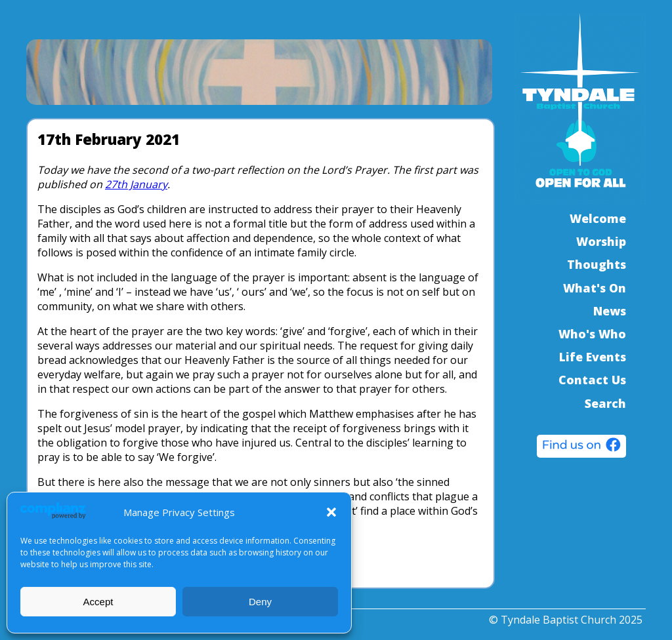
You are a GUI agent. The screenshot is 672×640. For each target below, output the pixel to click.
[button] (331, 512)
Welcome (598, 218)
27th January (136, 184)
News (610, 311)
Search (605, 403)
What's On (595, 288)
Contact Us (592, 380)
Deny (260, 602)
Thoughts (597, 264)
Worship (601, 241)
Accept (98, 602)
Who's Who (592, 334)
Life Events (593, 357)
